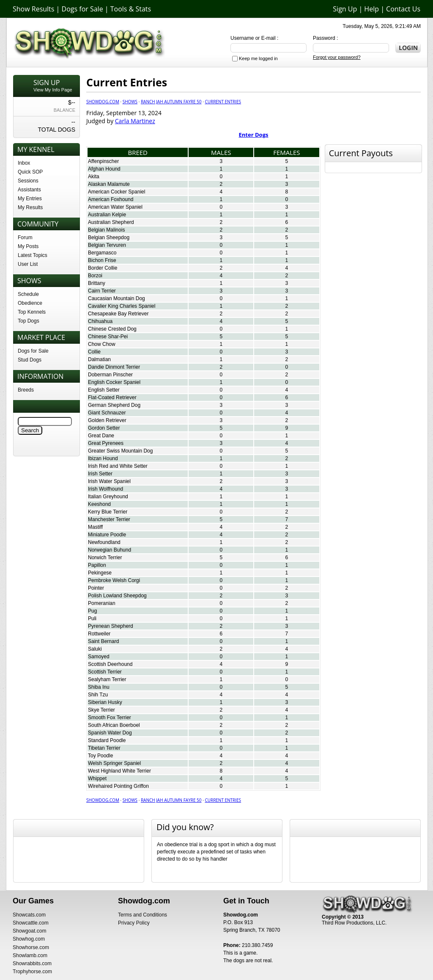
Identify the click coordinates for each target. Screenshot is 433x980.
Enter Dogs (254, 135)
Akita (94, 177)
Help (371, 9)
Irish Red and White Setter (118, 466)
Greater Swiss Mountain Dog (120, 451)
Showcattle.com (31, 923)
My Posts (28, 246)
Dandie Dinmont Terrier (114, 367)
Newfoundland (104, 542)
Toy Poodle (100, 756)
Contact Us (403, 9)
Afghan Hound (104, 169)
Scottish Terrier (105, 672)
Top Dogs (29, 321)
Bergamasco (102, 253)
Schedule (28, 294)
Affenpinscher (103, 161)
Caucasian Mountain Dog (116, 298)
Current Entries (223, 102)
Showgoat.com (29, 931)
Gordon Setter (104, 428)
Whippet (97, 778)
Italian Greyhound (108, 497)
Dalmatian (99, 359)
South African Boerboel (114, 725)
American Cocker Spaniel (116, 192)
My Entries (30, 199)
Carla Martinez (135, 121)
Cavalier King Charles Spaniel (122, 306)
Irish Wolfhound (106, 489)
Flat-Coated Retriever (112, 398)
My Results (30, 207)
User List (28, 264)
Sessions (28, 181)
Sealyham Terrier (107, 679)
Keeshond (99, 504)
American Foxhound (111, 199)
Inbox (24, 163)
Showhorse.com (31, 947)
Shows (130, 102)
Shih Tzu (98, 695)
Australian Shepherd (111, 222)
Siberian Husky (105, 702)
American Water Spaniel (115, 207)
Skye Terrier (101, 710)
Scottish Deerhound (110, 664)
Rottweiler (99, 634)
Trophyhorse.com (32, 972)
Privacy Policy (134, 923)
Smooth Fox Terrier (110, 718)
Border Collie (103, 268)
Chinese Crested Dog (112, 329)
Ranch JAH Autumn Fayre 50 (171, 102)
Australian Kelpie (107, 215)
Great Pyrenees (106, 443)
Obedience (30, 303)
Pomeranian (102, 603)
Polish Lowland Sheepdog (117, 596)
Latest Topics (33, 255)
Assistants (29, 190)
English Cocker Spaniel (114, 382)
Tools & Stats (131, 9)
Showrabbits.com (32, 963)
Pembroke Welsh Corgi (114, 580)
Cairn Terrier (102, 291)
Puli (92, 618)
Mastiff (95, 527)
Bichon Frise (102, 260)
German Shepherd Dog (114, 405)
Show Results (33, 9)
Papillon (97, 565)
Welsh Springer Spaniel (114, 763)
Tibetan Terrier (104, 748)
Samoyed (99, 657)
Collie (94, 352)
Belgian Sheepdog (109, 237)
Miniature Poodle (107, 535)
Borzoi (95, 276)
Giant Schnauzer (107, 413)
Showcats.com (29, 915)
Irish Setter (100, 474)
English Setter (104, 390)
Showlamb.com (30, 955)
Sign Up (345, 9)
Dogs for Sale (82, 9)
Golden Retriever (107, 420)
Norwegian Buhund (110, 550)
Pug (92, 611)
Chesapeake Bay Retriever (118, 314)
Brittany (97, 283)
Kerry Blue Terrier (108, 512)
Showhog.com (29, 939)
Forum (25, 237)
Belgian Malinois (106, 230)
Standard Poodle (107, 740)
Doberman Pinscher (110, 375)
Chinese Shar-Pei (108, 337)
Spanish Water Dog (110, 733)
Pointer (96, 588)
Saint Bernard (103, 641)
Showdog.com (103, 102)
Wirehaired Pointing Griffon (118, 786)
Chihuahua (100, 321)
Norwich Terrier (105, 558)
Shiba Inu (99, 687)
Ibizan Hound (103, 458)
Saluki (95, 649)
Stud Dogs (30, 360)
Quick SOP (30, 172)
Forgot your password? (337, 57)
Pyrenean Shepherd (111, 626)
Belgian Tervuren (107, 245)
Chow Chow (102, 344)
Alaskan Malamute (109, 184)
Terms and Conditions (143, 915)
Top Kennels (32, 312)
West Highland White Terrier (119, 771)
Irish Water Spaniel (109, 481)
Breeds (26, 390)
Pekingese (100, 573)
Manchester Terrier (109, 519)
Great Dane (101, 436)
